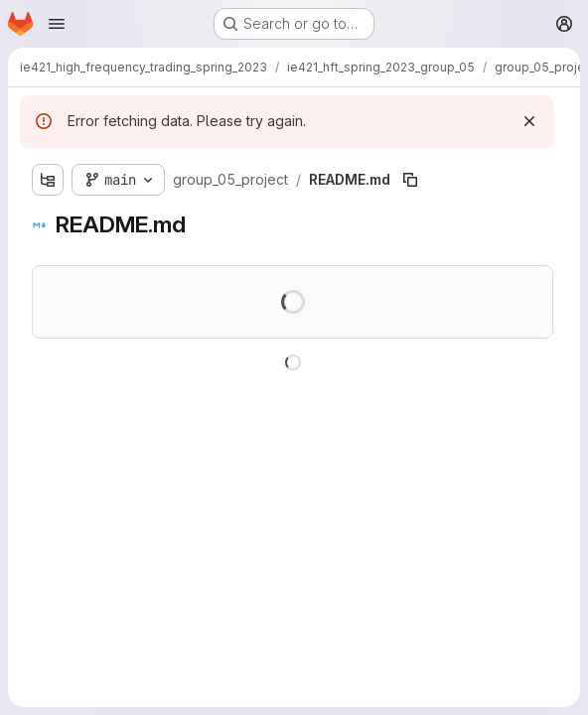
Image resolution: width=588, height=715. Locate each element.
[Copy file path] (410, 180)
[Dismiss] (529, 121)
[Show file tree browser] (48, 180)
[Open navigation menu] (57, 24)
